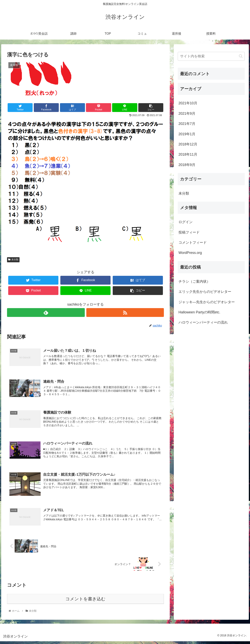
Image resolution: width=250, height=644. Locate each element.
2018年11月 (188, 154)
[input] (211, 56)
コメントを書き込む (85, 602)
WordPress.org (190, 253)
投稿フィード (189, 232)
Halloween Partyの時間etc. (199, 312)
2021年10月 (188, 103)
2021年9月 (187, 114)
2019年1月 (187, 134)
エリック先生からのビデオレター (205, 292)
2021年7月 (187, 124)
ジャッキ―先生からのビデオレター (207, 302)
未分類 (13, 260)
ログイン (186, 222)
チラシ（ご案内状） (194, 281)
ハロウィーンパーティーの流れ (203, 322)
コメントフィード (193, 243)
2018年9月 (187, 165)
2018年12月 (188, 144)
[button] (241, 56)
